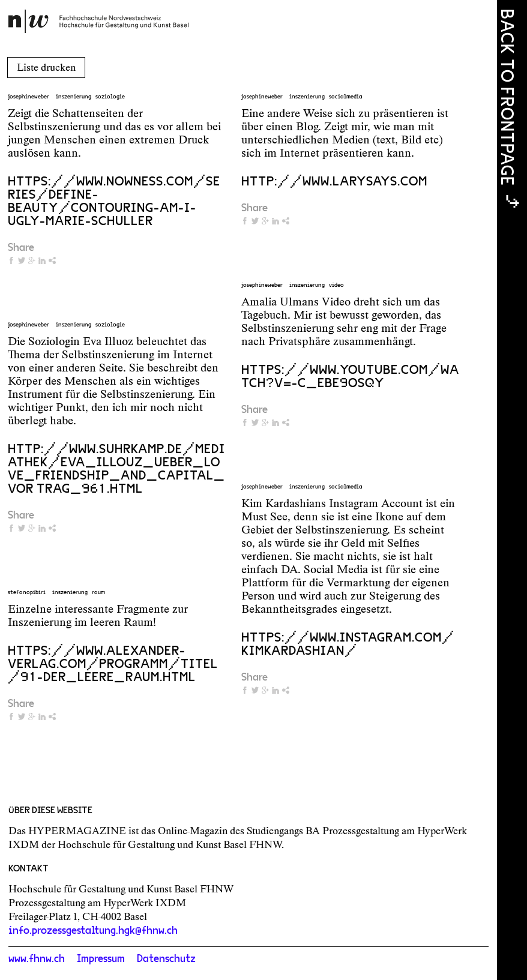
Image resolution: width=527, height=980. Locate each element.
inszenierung (74, 97)
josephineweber (29, 97)
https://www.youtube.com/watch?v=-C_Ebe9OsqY (350, 376)
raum (98, 592)
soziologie (110, 97)
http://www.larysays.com (334, 181)
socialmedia (346, 97)
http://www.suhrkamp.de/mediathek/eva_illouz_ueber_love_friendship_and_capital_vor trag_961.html (116, 469)
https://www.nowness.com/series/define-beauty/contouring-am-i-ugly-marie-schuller (114, 201)
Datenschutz (166, 959)
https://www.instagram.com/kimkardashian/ (348, 644)
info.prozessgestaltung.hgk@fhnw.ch (93, 931)
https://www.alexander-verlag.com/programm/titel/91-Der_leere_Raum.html (113, 664)
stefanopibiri (27, 592)
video (336, 285)
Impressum (101, 959)
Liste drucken (46, 67)
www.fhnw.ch (37, 959)
